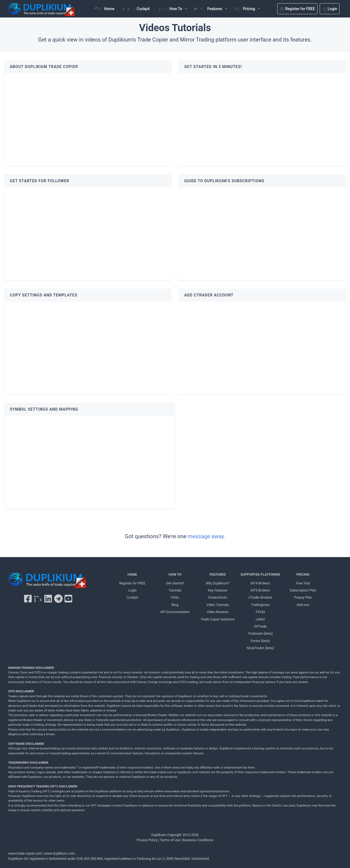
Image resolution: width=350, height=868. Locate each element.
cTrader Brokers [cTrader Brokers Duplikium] (260, 597)
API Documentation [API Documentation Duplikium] (175, 612)
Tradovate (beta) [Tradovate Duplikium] (260, 633)
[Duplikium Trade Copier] (47, 582)
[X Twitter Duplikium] (38, 599)
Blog (175, 605)
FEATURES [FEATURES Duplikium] (218, 574)
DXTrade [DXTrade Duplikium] (260, 626)
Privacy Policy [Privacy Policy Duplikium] (147, 840)
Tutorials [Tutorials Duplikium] (175, 590)
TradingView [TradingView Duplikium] (260, 605)
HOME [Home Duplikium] (132, 574)
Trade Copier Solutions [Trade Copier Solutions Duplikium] (218, 619)
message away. (207, 536)
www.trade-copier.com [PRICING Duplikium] (25, 853)
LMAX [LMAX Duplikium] (260, 619)
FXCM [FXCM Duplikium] (260, 612)
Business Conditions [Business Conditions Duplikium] (198, 840)
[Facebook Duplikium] (28, 599)
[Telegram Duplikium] (58, 599)
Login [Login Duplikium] (132, 590)
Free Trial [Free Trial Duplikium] (303, 583)
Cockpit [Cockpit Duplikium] (132, 597)
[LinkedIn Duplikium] (48, 599)
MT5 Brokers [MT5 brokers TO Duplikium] (260, 590)
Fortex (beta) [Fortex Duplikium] (260, 641)
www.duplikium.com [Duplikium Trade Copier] (60, 853)
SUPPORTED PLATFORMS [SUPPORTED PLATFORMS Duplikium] (260, 574)
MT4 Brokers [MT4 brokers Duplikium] (260, 583)
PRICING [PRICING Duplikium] (303, 574)
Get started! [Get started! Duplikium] (175, 583)
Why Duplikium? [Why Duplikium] (218, 583)
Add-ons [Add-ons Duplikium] (303, 605)
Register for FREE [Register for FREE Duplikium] (132, 583)
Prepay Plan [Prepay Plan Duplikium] (303, 597)
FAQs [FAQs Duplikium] (175, 597)
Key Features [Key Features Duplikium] (218, 590)
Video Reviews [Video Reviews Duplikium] (218, 612)
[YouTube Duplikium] (68, 599)
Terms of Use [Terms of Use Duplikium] (170, 840)
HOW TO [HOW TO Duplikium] (175, 574)
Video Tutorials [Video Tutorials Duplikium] (218, 605)
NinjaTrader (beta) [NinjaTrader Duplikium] (260, 648)
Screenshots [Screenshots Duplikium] (218, 597)
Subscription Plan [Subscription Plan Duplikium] (303, 590)
